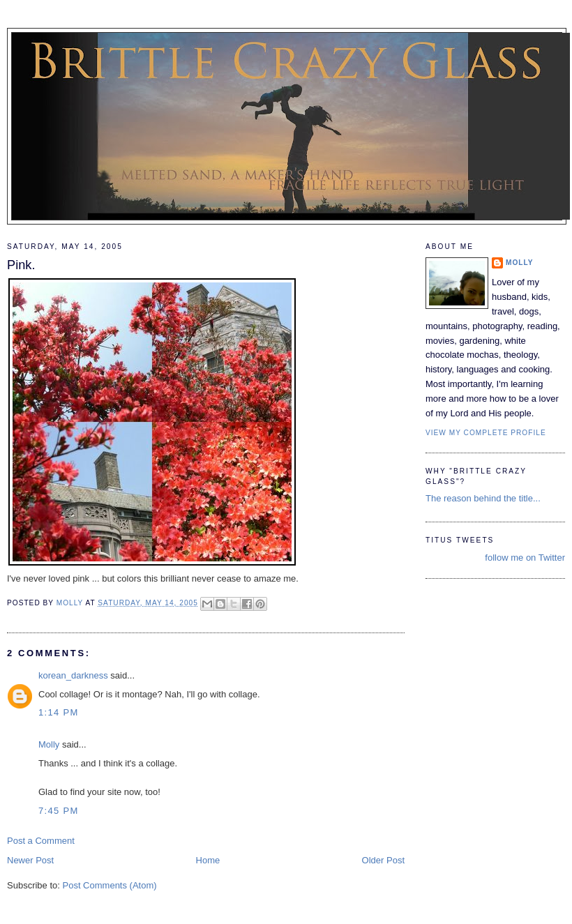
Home (208, 860)
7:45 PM (59, 811)
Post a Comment (41, 841)
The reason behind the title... (483, 498)
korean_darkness (73, 675)
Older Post (383, 860)
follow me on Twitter (525, 558)
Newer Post (30, 860)
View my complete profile (486, 433)
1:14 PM (59, 712)
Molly (49, 744)
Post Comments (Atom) (110, 885)
